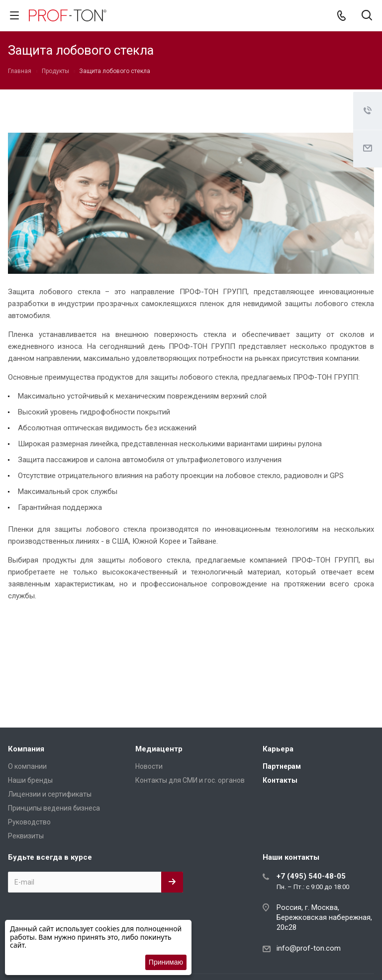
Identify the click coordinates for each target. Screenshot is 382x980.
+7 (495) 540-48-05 (311, 876)
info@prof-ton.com (309, 948)
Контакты (280, 780)
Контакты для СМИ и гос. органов (190, 780)
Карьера (278, 749)
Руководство (29, 822)
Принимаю (166, 962)
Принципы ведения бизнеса (54, 808)
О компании (27, 766)
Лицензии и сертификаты (50, 794)
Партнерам (282, 766)
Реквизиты (26, 836)
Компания (26, 749)
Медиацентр (159, 749)
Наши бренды (30, 780)
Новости (149, 766)
